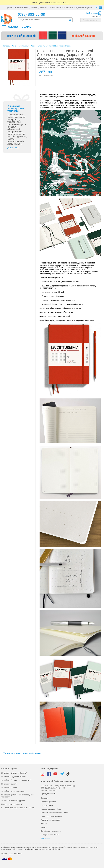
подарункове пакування (84, 8)
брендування (68, 8)
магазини (43, 8)
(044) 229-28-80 (57, 847)
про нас (9, 8)
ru (97, 8)
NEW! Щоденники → (52, 3)
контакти (34, 8)
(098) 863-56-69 (31, 14)
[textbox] (43, 20)
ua (101, 8)
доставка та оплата (22, 8)
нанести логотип (55, 8)
